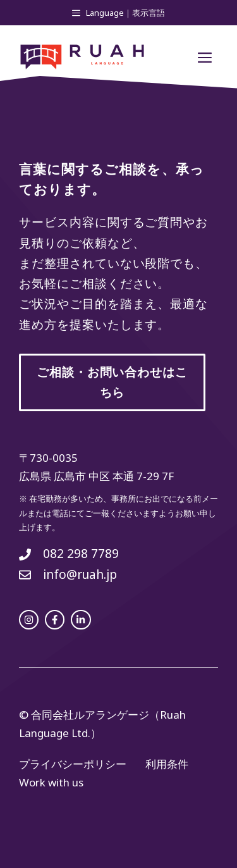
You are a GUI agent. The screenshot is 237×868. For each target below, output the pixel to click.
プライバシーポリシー (73, 764)
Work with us (51, 782)
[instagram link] (29, 620)
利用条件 (167, 764)
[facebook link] (55, 620)
